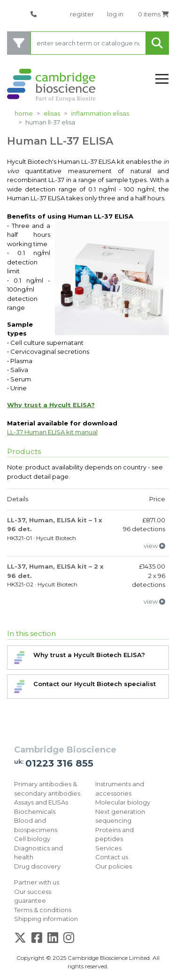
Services (108, 848)
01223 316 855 (59, 763)
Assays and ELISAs (41, 802)
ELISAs (52, 113)
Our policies (114, 866)
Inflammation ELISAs (100, 113)
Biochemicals (35, 812)
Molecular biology (123, 802)
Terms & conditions (43, 910)
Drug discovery (37, 866)
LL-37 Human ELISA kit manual (52, 432)
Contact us (112, 857)
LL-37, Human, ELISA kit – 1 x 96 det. (55, 525)
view (154, 546)
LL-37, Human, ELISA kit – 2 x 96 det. (55, 571)
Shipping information (46, 919)
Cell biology (32, 839)
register (82, 14)
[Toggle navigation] (162, 79)
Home (24, 113)
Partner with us (37, 882)
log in (115, 14)
